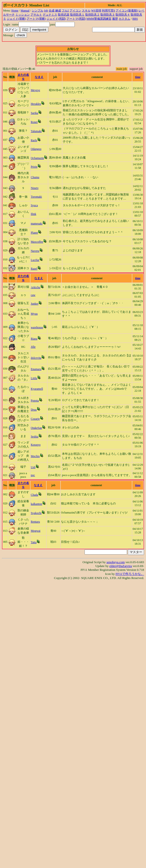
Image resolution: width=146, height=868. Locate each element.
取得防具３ (108, 15)
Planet (34, 233)
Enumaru (36, 369)
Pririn (34, 167)
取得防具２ (92, 15)
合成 (52, 11)
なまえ (39, 77)
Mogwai (36, 531)
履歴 (115, 19)
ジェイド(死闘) (56, 19)
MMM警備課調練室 (99, 19)
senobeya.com (116, 562)
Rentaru (35, 522)
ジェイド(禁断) (16, 19)
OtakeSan (36, 428)
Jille (33, 347)
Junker (35, 304)
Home (15, 11)
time (138, 77)
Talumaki (36, 131)
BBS (135, 19)
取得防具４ (123, 15)
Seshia (34, 437)
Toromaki (36, 197)
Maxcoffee (37, 242)
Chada (34, 495)
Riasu (34, 339)
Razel (34, 269)
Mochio (35, 456)
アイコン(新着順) (127, 11)
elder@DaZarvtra (121, 566)
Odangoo (36, 149)
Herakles (36, 104)
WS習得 (96, 11)
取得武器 (64, 15)
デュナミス (50, 15)
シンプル (37, 11)
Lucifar (35, 260)
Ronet (34, 122)
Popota (35, 401)
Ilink (33, 214)
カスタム (124, 19)
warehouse (37, 327)
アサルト (36, 15)
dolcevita (36, 358)
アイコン (75, 11)
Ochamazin (37, 158)
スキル (86, 11)
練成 (58, 11)
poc (33, 475)
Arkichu (35, 287)
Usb (33, 467)
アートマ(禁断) (36, 19)
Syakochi (36, 513)
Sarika (34, 113)
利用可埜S (109, 11)
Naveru (35, 251)
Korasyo (36, 445)
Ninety (35, 188)
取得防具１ (77, 15)
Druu (34, 410)
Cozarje (35, 419)
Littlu (34, 378)
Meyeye (35, 90)
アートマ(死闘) (76, 19)
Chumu (35, 177)
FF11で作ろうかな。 (130, 574)
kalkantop (36, 504)
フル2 (65, 11)
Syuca (34, 205)
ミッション (23, 15)
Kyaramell (37, 389)
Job (46, 11)
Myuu (34, 314)
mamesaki (37, 224)
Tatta (34, 542)
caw (33, 295)
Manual (25, 11)
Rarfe (34, 140)
